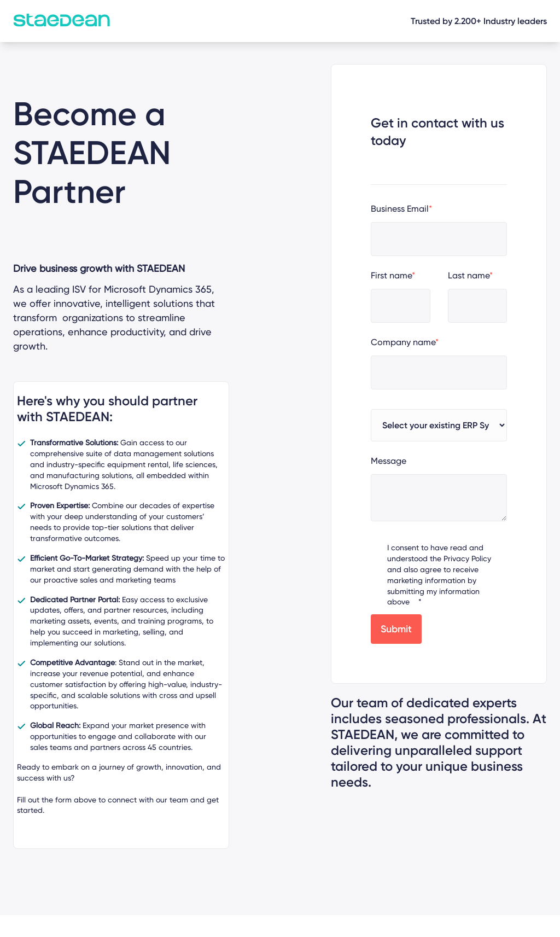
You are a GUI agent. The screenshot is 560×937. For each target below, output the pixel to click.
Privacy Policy (467, 558)
